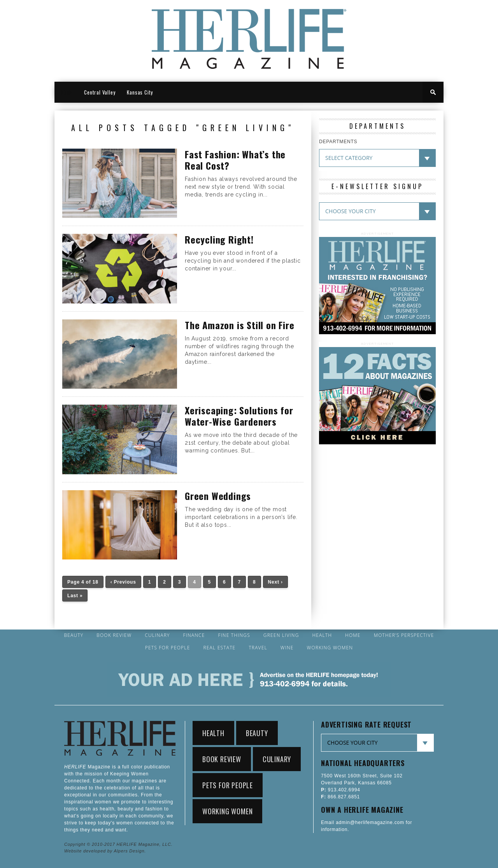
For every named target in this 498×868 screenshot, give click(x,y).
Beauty (74, 635)
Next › (275, 582)
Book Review (114, 635)
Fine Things (234, 635)
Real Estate (219, 648)
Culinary (157, 635)
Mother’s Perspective (404, 635)
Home (353, 635)
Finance (194, 635)
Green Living (281, 635)
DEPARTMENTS (338, 142)
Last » (75, 596)
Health (322, 635)
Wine (287, 648)
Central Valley (100, 92)
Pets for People (168, 648)
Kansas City (140, 92)
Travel (258, 648)
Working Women (330, 648)
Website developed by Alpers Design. (105, 851)
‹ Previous (123, 582)
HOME (66, 92)
